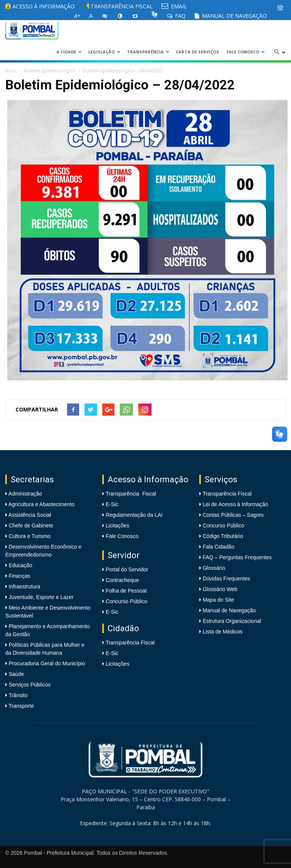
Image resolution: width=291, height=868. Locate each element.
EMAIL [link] (174, 6)
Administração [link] (25, 494)
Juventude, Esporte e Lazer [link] (40, 597)
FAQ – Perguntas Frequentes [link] (237, 557)
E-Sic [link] (112, 504)
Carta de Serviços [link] (197, 52)
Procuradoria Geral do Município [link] (47, 663)
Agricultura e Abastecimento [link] (41, 504)
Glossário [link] (214, 568)
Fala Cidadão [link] (218, 547)
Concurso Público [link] (127, 601)
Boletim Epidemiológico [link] (50, 71)
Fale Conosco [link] (246, 52)
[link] (280, 8)
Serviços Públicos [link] (29, 685)
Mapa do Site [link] (218, 600)
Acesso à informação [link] (40, 6)
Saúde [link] (16, 674)
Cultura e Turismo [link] (29, 536)
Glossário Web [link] (220, 589)
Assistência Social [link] (29, 515)
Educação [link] (20, 565)
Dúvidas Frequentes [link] (226, 579)
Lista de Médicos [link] (223, 632)
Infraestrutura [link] (24, 586)
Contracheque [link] (122, 580)
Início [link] (11, 71)
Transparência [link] (148, 52)
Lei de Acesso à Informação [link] (235, 504)
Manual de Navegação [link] (231, 16)
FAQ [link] (176, 16)
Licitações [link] (117, 525)
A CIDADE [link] (69, 52)
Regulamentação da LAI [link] (134, 515)
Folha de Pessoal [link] (126, 591)
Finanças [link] (19, 576)
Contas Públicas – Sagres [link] (233, 515)
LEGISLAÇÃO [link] (104, 52)
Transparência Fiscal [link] (118, 6)
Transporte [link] (21, 706)
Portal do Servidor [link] (127, 569)
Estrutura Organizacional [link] (232, 621)
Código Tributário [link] (223, 536)
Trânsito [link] (17, 695)
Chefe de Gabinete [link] (30, 525)
